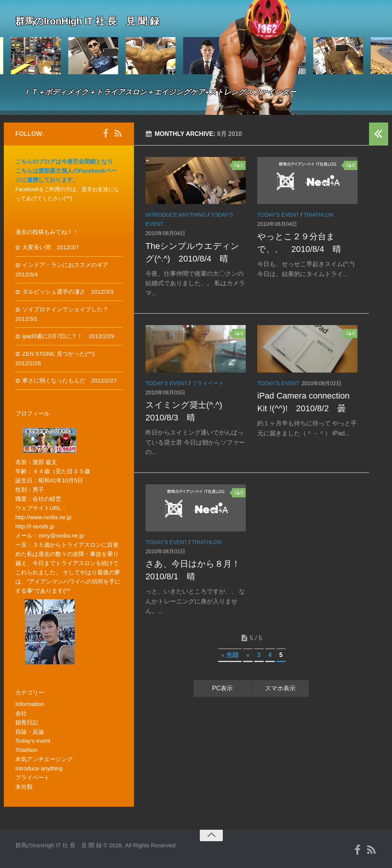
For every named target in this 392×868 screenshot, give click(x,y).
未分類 (24, 787)
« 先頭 (230, 655)
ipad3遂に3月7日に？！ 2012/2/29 (68, 336)
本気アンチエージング (44, 759)
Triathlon (318, 215)
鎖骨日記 (27, 722)
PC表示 (222, 688)
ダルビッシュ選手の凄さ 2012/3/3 (68, 292)
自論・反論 (30, 732)
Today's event (278, 215)
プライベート (208, 383)
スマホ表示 (280, 688)
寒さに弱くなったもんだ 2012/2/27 (69, 380)
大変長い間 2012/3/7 (51, 247)
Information (30, 704)
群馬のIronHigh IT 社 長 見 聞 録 (96, 21)
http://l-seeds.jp (35, 526)
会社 (21, 713)
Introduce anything (176, 215)
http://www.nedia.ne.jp (43, 517)
